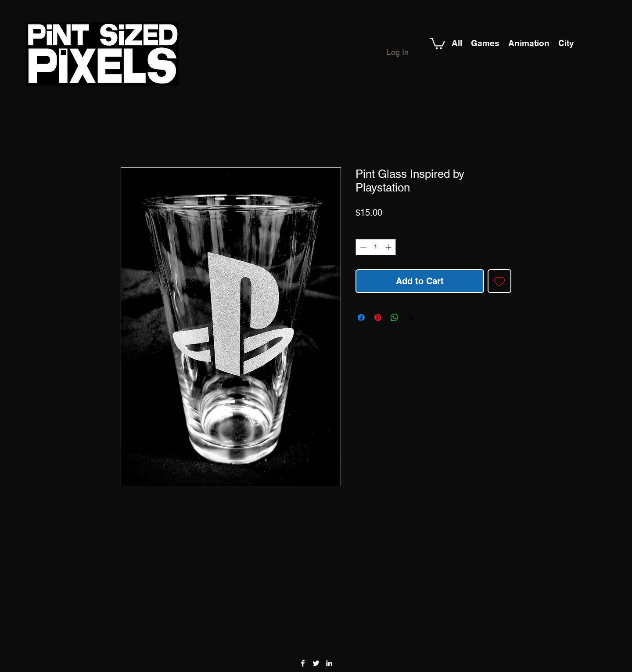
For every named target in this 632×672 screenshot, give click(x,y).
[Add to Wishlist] (499, 281)
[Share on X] (411, 318)
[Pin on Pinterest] (378, 318)
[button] (437, 43)
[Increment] (389, 247)
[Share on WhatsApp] (395, 318)
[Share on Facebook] (361, 318)
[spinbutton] (376, 247)
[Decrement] (362, 247)
